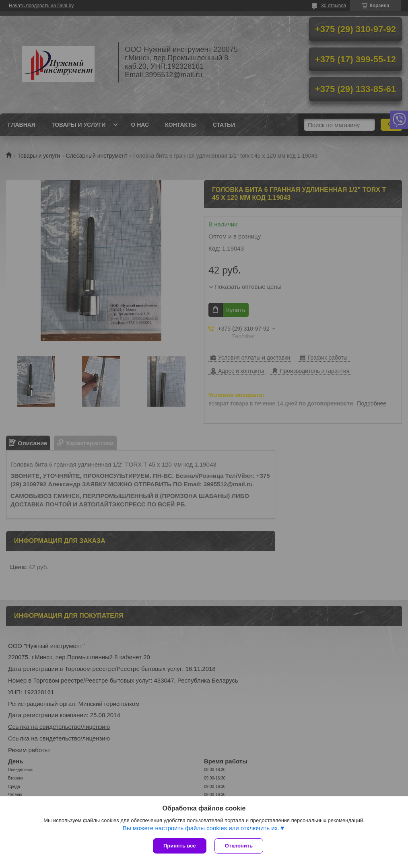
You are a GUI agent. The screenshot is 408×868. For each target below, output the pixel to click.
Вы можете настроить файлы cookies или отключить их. (201, 828)
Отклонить (239, 846)
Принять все (180, 846)
